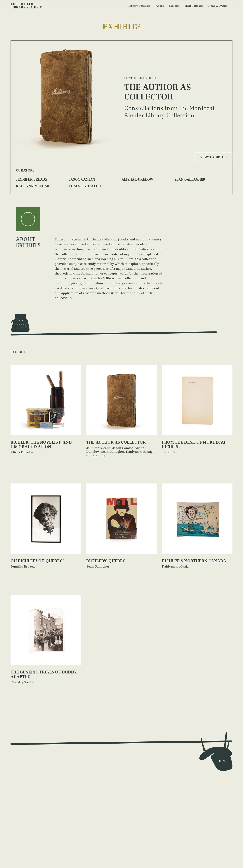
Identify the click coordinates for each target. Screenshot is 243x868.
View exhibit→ (213, 157)
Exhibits (174, 6)
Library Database (140, 6)
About (160, 6)
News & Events (218, 6)
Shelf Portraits (194, 6)
